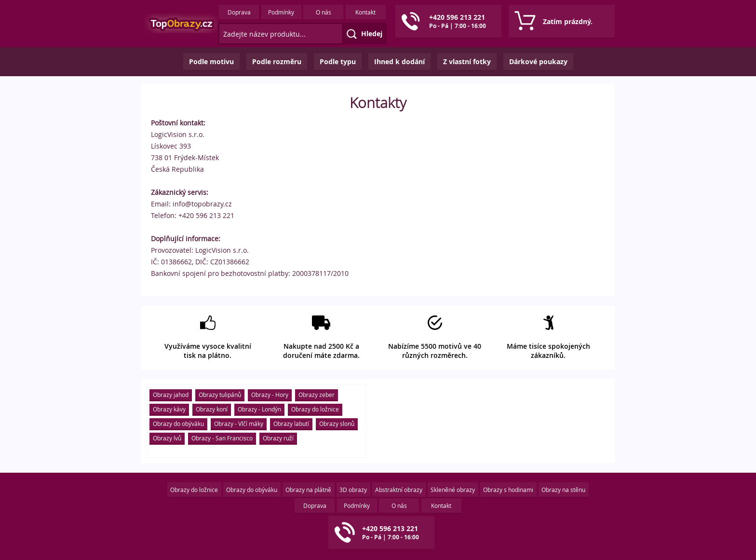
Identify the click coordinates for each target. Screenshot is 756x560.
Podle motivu (211, 61)
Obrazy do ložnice (315, 409)
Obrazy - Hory (270, 395)
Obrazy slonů (337, 423)
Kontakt (365, 12)
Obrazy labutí (291, 423)
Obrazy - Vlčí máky (239, 423)
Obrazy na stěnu (563, 490)
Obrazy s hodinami (508, 490)
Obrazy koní (212, 409)
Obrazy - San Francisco (222, 438)
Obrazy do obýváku (178, 423)
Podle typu (338, 61)
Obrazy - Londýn (259, 409)
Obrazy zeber (317, 395)
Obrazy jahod (171, 395)
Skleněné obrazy (453, 490)
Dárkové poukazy (538, 61)
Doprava (239, 12)
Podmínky (281, 12)
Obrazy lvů (167, 438)
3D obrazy (353, 490)
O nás (324, 12)
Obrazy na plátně (308, 490)
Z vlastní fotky (467, 61)
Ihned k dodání (399, 61)
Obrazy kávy (169, 409)
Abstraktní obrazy (399, 490)
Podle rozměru (277, 61)
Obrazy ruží (278, 438)
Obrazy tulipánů (220, 395)
